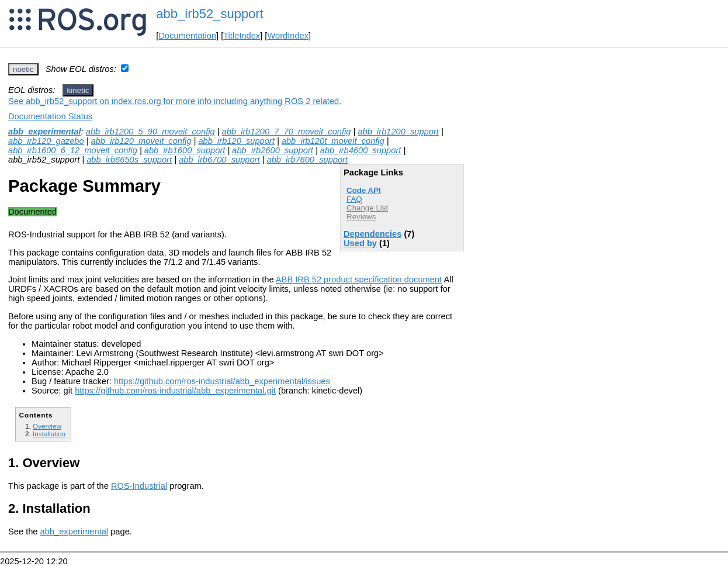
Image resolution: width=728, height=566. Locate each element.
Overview (47, 426)
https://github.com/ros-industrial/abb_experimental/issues (222, 381)
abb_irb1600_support (185, 150)
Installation (49, 434)
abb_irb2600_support (273, 150)
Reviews (361, 217)
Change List (367, 208)
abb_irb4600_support (361, 150)
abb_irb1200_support (398, 132)
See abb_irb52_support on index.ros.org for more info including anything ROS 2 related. (175, 101)
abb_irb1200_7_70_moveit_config (287, 132)
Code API (364, 190)
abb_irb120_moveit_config (141, 141)
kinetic (78, 90)
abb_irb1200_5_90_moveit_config (150, 132)
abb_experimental (45, 132)
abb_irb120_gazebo (46, 141)
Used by (360, 243)
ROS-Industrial (139, 486)
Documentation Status (50, 116)
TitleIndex (242, 36)
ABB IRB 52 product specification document (359, 279)
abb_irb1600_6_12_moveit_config (73, 150)
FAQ (354, 199)
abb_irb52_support (209, 14)
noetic (23, 69)
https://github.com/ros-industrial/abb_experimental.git (175, 391)
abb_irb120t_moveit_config (333, 141)
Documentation (187, 36)
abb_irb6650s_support (129, 160)
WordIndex (288, 36)
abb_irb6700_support (219, 160)
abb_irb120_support (236, 141)
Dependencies (372, 234)
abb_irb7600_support (308, 160)
